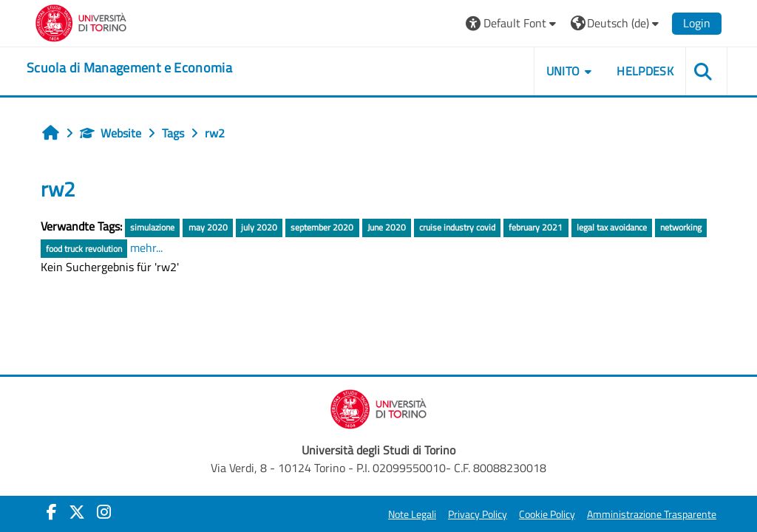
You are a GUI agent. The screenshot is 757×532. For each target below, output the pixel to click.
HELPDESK (645, 71)
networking (681, 227)
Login (697, 23)
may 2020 (208, 227)
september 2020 (322, 227)
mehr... (146, 248)
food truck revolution (84, 249)
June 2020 (387, 227)
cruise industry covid (457, 227)
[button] (513, 23)
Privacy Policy (478, 514)
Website (111, 133)
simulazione (152, 227)
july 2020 (259, 227)
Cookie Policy (547, 514)
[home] (129, 68)
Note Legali (412, 514)
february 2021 (536, 227)
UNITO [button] (563, 71)
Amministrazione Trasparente (652, 514)
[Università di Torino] (81, 21)
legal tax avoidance (612, 227)
